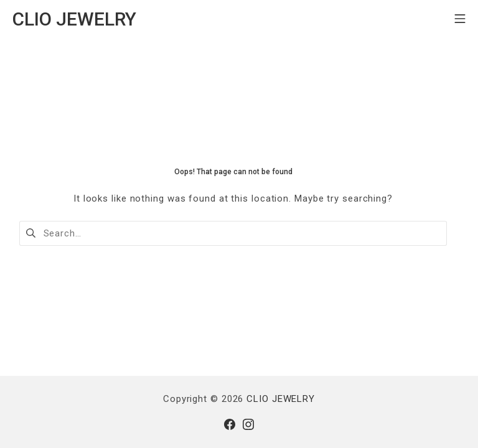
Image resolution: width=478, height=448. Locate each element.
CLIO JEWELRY (281, 399)
